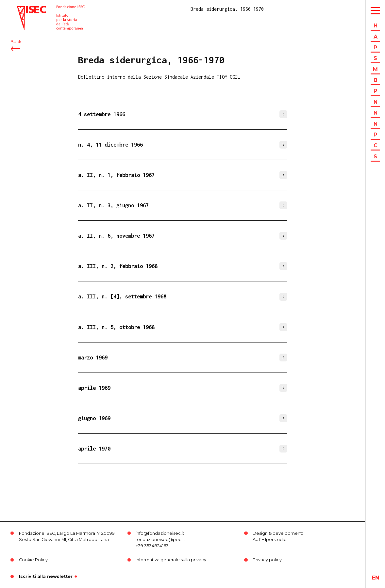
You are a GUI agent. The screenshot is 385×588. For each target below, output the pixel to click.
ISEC (22, 9)
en (376, 578)
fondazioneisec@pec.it (160, 540)
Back (16, 42)
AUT (257, 540)
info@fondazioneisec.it (160, 533)
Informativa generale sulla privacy (171, 560)
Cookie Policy (33, 560)
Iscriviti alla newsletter (46, 577)
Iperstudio (276, 540)
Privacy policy (267, 560)
